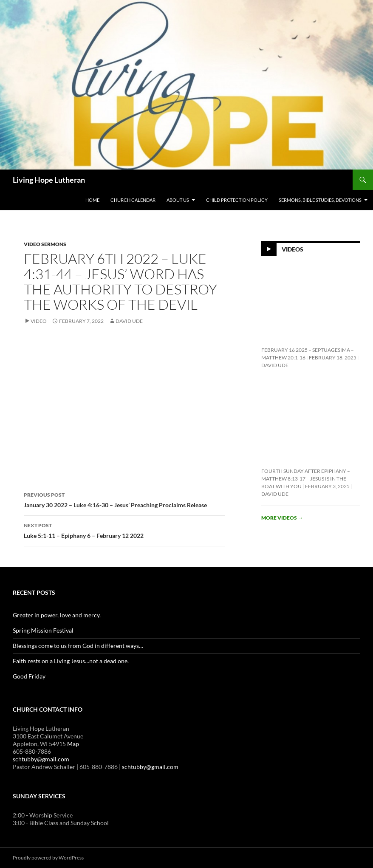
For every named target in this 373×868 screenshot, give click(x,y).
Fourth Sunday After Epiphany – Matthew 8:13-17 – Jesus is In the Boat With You (306, 479)
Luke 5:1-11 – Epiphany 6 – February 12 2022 (124, 530)
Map (73, 744)
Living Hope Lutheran (49, 180)
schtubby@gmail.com (41, 759)
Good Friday (29, 676)
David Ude (129, 321)
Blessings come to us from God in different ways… (78, 646)
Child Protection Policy (237, 200)
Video (39, 321)
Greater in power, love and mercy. (57, 615)
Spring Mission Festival (43, 630)
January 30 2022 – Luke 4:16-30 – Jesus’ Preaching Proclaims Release (124, 499)
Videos (292, 249)
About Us (178, 200)
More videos (282, 518)
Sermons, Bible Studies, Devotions (320, 200)
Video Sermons (45, 244)
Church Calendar (133, 200)
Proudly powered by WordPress (48, 858)
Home (92, 200)
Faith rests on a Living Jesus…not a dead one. (71, 661)
